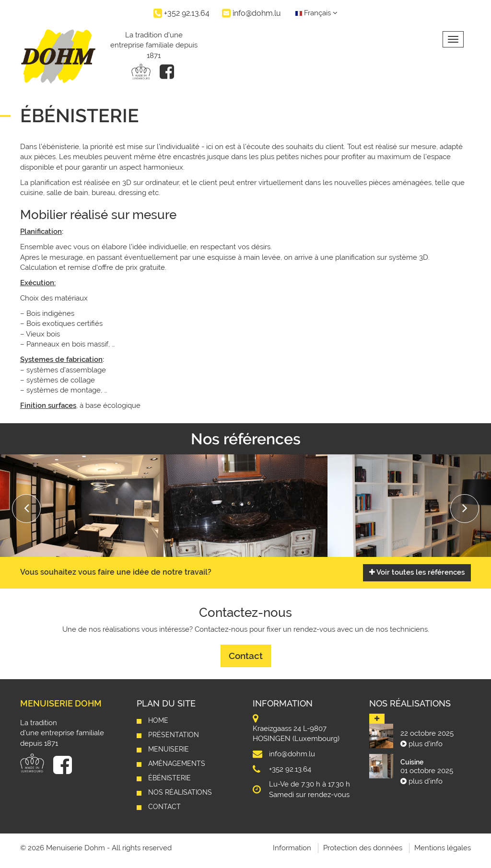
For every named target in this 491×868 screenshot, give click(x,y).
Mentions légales (443, 848)
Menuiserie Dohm (61, 703)
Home (158, 720)
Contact (246, 656)
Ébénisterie (170, 778)
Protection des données (363, 848)
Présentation (174, 735)
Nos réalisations (180, 792)
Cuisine (412, 762)
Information (292, 848)
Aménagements (177, 764)
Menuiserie (169, 749)
